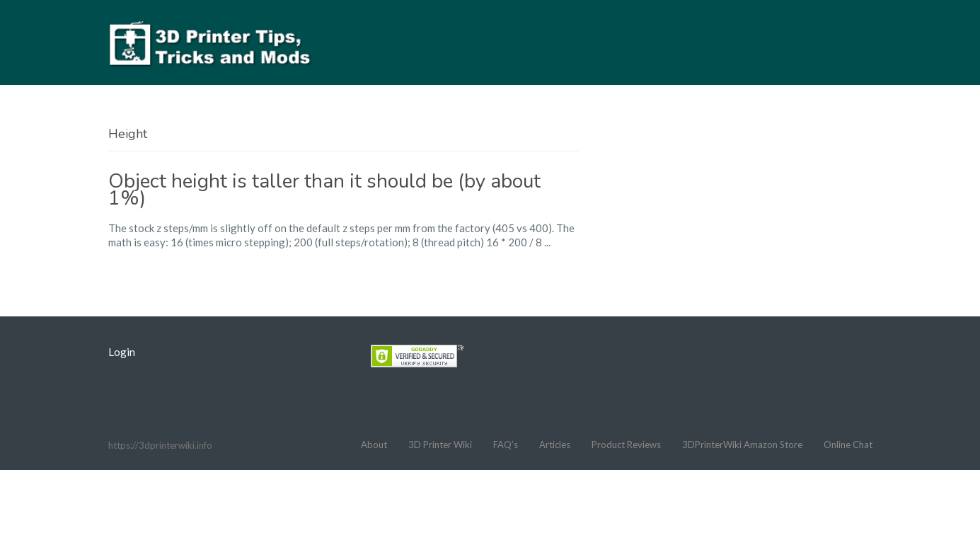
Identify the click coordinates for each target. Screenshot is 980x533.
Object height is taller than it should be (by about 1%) (324, 190)
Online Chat (848, 445)
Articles (555, 445)
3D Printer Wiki (440, 445)
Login (122, 352)
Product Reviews (626, 445)
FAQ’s (506, 445)
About (374, 445)
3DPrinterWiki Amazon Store (742, 445)
